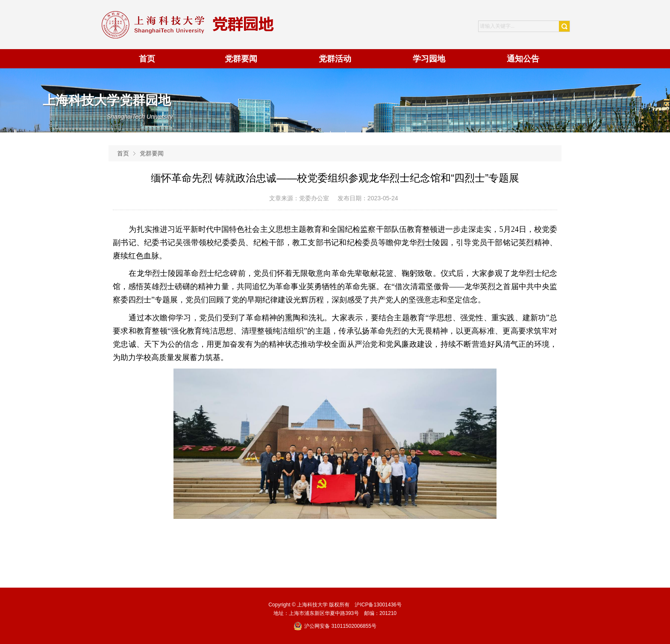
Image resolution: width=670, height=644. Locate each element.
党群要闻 (152, 153)
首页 (123, 153)
